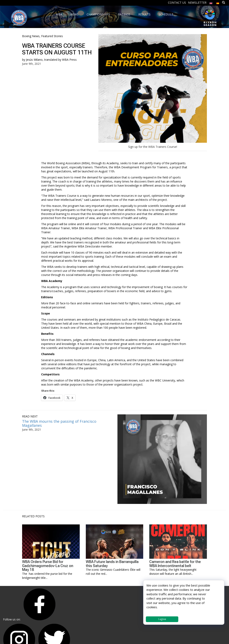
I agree (162, 619)
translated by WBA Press (60, 60)
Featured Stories (52, 36)
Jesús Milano (34, 60)
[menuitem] (211, 2)
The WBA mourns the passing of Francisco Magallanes (59, 423)
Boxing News (31, 36)
